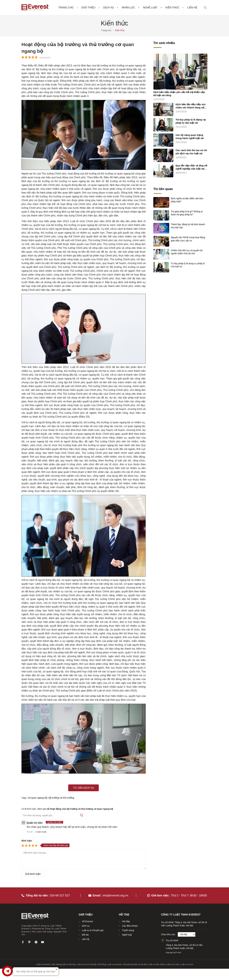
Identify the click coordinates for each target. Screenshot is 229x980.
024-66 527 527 (60, 895)
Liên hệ (192, 8)
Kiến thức (175, 7)
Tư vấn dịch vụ (83, 788)
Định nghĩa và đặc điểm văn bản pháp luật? (187, 200)
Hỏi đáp (126, 921)
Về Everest (87, 921)
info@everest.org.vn (115, 895)
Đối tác (85, 935)
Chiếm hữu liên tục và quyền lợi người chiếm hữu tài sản (187, 252)
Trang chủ (66, 8)
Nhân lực (130, 7)
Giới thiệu (90, 7)
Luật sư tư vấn (172, 964)
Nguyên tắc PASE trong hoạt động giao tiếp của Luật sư (188, 239)
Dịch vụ (110, 7)
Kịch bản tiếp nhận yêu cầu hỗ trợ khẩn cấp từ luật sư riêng (179, 94)
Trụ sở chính (172, 940)
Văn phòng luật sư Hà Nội (64, 964)
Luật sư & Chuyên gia (93, 930)
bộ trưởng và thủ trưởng (61, 798)
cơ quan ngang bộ (38, 798)
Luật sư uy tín (187, 964)
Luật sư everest (43, 964)
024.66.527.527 (174, 953)
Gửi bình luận (33, 874)
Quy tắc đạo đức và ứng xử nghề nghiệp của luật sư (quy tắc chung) (191, 167)
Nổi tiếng (102, 964)
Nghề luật (152, 7)
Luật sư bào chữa (156, 964)
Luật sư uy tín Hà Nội (87, 964)
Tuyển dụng (128, 930)
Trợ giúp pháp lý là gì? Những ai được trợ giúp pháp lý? (187, 213)
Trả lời (29, 832)
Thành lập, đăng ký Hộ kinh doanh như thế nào (188, 226)
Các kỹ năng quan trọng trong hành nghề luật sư (190, 137)
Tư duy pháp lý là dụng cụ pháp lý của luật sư (191, 121)
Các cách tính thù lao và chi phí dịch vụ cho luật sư (191, 152)
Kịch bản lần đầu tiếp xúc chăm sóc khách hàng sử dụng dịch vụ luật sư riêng (191, 106)
